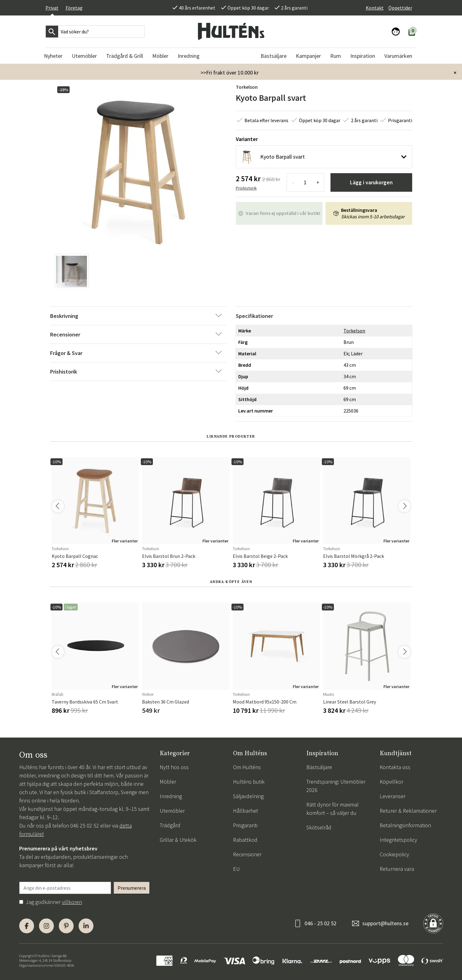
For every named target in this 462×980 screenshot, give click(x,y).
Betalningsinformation (405, 825)
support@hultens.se (385, 923)
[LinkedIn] (86, 926)
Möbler (168, 782)
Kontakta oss (395, 767)
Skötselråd (319, 827)
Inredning (171, 796)
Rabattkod (245, 840)
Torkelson (247, 87)
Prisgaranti (245, 825)
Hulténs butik (249, 782)
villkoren (72, 902)
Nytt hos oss (174, 767)
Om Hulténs (247, 767)
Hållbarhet (246, 811)
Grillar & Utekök (178, 840)
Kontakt (375, 8)
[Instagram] (46, 926)
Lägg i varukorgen (371, 182)
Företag (74, 8)
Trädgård (170, 825)
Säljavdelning (248, 796)
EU (236, 869)
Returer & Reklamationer (408, 811)
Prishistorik (246, 188)
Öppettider (400, 8)
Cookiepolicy (394, 854)
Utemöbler (172, 811)
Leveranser (393, 796)
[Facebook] (27, 926)
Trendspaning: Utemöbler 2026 (336, 786)
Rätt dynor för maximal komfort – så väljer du (332, 809)
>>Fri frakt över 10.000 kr (230, 73)
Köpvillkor (391, 782)
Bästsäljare (319, 767)
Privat (52, 8)
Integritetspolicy (398, 840)
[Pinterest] (66, 926)
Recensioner (247, 854)
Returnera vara (397, 869)
